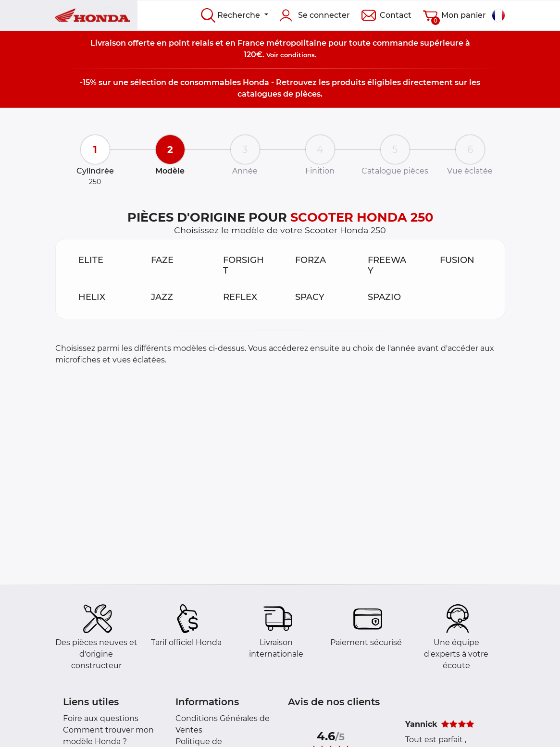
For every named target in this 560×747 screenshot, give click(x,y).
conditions (298, 55)
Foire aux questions (101, 718)
